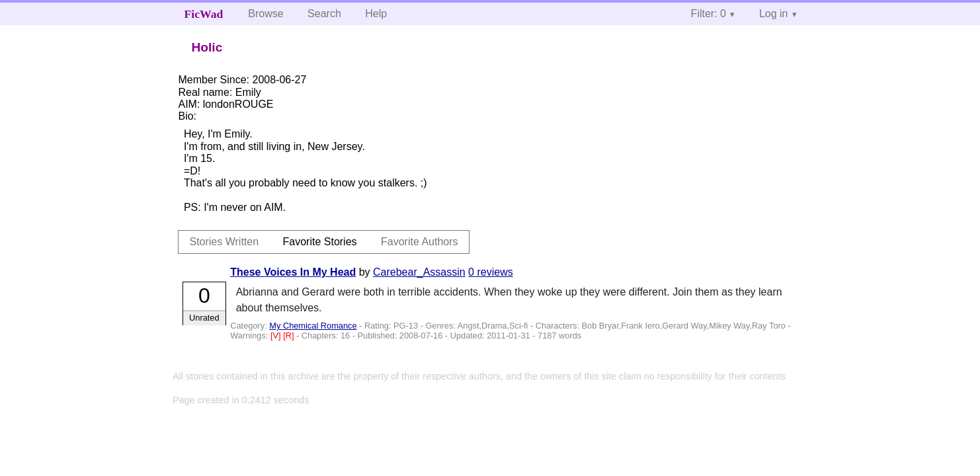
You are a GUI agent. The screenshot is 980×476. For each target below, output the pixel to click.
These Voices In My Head (293, 272)
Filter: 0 (709, 14)
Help (376, 14)
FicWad (204, 14)
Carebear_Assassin (419, 272)
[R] (290, 336)
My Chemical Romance (313, 326)
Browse (265, 14)
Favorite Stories (320, 242)
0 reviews (491, 272)
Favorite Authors (420, 242)
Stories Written (224, 242)
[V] (277, 336)
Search (324, 14)
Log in (774, 14)
